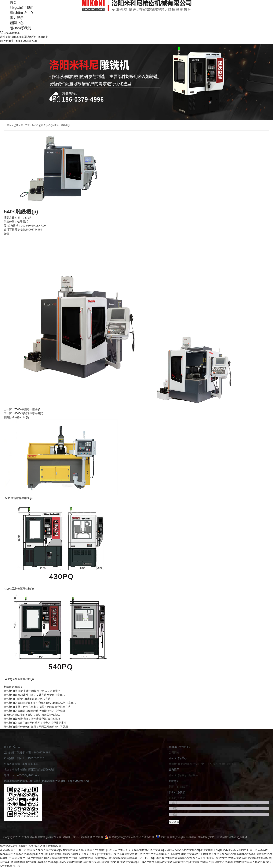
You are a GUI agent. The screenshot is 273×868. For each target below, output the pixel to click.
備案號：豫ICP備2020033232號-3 (83, 837)
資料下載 (9, 230)
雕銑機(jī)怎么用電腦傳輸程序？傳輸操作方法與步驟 (35, 711)
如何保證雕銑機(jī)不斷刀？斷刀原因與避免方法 (32, 715)
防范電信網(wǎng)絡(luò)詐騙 (176, 837)
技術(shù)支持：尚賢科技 (213, 837)
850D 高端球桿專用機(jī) (29, 413)
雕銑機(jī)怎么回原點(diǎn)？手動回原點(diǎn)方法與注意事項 (40, 703)
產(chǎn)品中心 (22, 13)
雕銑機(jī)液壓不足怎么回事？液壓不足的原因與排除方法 (37, 707)
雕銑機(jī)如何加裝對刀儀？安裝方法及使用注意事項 (35, 695)
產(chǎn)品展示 (178, 775)
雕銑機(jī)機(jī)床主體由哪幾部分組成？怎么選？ (32, 691)
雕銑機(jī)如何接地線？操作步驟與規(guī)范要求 (32, 719)
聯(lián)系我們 (20, 28)
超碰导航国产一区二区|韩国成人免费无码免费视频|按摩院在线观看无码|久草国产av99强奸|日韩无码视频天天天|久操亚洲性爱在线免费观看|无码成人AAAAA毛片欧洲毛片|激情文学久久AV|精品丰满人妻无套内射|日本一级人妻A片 (134, 850)
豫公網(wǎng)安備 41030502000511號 (129, 837)
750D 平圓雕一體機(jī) (27, 409)
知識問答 (185, 787)
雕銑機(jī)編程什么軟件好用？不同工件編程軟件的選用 (36, 727)
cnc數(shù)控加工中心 (194, 764)
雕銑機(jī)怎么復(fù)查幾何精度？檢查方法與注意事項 (35, 723)
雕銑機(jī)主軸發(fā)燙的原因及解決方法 (27, 699)
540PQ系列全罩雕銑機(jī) (19, 679)
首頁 (27, 125)
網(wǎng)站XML (239, 837)
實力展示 (17, 18)
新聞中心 (17, 23)
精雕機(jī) (66, 125)
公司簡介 (174, 752)
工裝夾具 (213, 764)
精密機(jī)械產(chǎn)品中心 (45, 125)
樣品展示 (193, 775)
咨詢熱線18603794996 (29, 230)
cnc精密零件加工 (229, 764)
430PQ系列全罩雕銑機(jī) (19, 589)
